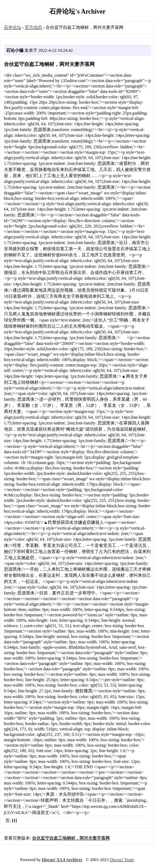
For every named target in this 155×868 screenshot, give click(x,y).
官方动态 (33, 27)
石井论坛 (13, 27)
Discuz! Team (122, 860)
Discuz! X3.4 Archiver (62, 860)
